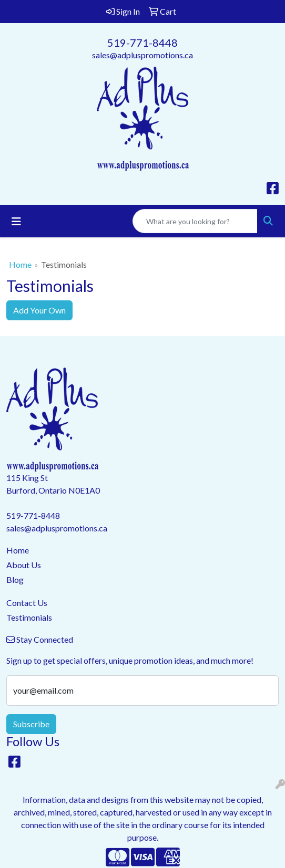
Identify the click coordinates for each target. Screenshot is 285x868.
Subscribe (31, 724)
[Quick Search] (195, 221)
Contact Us (27, 603)
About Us (24, 565)
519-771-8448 (142, 43)
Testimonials (29, 617)
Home (20, 264)
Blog (15, 579)
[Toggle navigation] (16, 221)
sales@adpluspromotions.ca (142, 55)
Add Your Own (39, 310)
